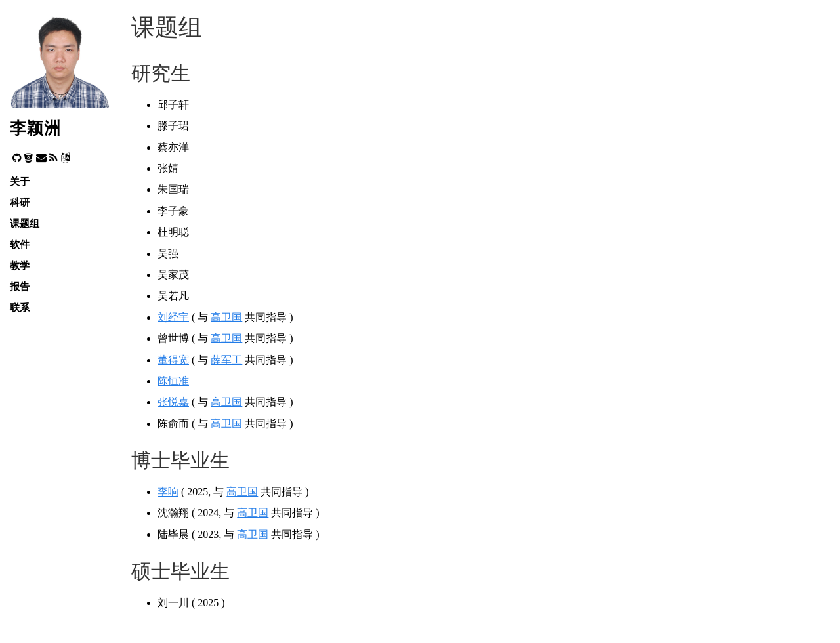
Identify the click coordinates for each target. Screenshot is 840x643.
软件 (20, 244)
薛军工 (226, 360)
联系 (20, 307)
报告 (20, 286)
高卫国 (226, 317)
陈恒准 (173, 381)
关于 (20, 181)
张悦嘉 (173, 402)
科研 (20, 202)
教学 (20, 265)
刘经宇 (173, 317)
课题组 (25, 223)
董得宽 (173, 360)
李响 (168, 492)
